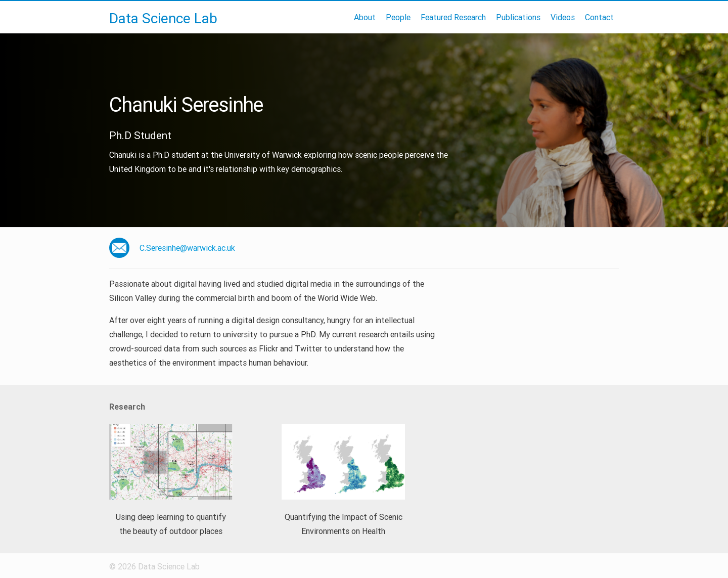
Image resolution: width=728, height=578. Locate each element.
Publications (518, 17)
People (398, 17)
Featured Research (453, 17)
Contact (599, 17)
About (365, 17)
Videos (563, 17)
